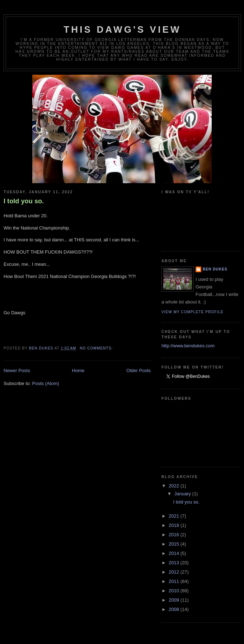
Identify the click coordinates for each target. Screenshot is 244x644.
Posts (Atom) (46, 383)
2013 (175, 563)
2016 (175, 535)
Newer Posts (17, 370)
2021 (175, 516)
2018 (175, 525)
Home (78, 370)
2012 (175, 572)
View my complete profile (193, 312)
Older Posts (139, 370)
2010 (175, 591)
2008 (175, 609)
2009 (175, 600)
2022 (175, 486)
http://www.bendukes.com (188, 346)
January (183, 494)
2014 (175, 553)
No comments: (97, 348)
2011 (175, 581)
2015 (175, 544)
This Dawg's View (122, 29)
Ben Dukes (215, 269)
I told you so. (24, 201)
